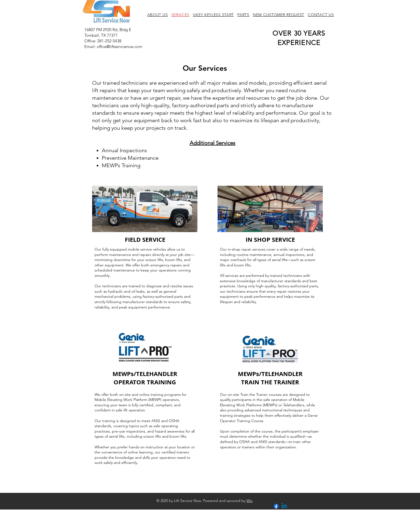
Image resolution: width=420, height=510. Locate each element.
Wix (250, 501)
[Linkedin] (284, 506)
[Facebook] (276, 506)
